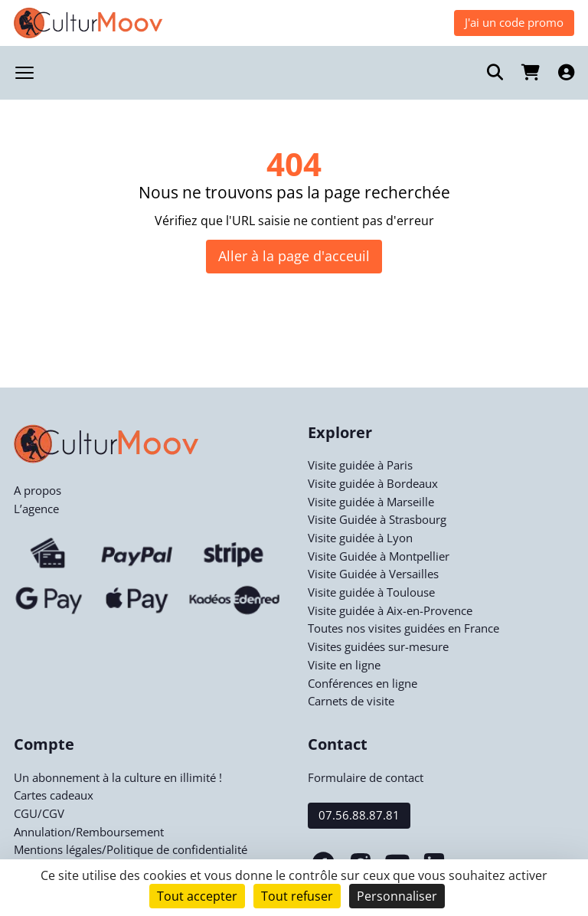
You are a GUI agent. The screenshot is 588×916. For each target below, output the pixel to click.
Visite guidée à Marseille (371, 502)
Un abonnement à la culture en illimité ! (118, 777)
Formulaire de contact (366, 777)
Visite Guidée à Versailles (373, 574)
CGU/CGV (39, 813)
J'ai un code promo (514, 22)
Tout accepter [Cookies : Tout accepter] (197, 896)
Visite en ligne (344, 665)
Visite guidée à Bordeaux (373, 483)
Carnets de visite (351, 701)
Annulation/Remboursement (89, 832)
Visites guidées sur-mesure (378, 646)
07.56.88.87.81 (359, 815)
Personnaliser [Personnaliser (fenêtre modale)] (397, 896)
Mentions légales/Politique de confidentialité (131, 849)
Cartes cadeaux (54, 795)
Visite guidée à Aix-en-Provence (390, 610)
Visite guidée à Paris (360, 465)
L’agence (36, 509)
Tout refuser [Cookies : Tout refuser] (297, 896)
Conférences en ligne (363, 683)
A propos (38, 490)
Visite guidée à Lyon (360, 538)
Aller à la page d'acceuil (294, 256)
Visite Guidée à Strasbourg (377, 519)
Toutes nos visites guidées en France (403, 628)
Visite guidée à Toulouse (371, 592)
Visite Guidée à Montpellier (379, 556)
